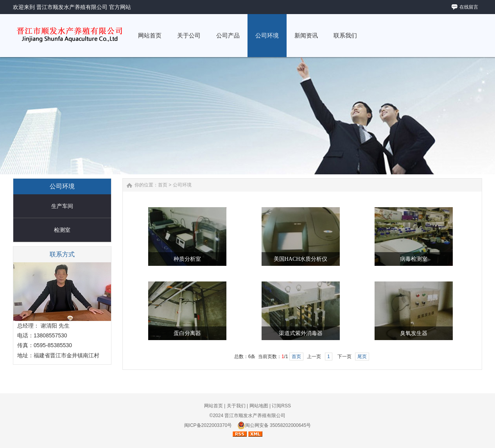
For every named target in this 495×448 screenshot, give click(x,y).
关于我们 (236, 406)
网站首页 (213, 406)
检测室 (62, 230)
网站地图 (259, 406)
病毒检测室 (414, 259)
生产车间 (62, 206)
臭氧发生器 (414, 333)
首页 (163, 185)
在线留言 (469, 7)
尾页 (362, 357)
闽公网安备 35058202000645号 (274, 425)
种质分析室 (187, 259)
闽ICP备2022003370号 (208, 425)
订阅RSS (281, 406)
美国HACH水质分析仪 (301, 259)
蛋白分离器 (187, 333)
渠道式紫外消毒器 (301, 333)
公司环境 (182, 185)
